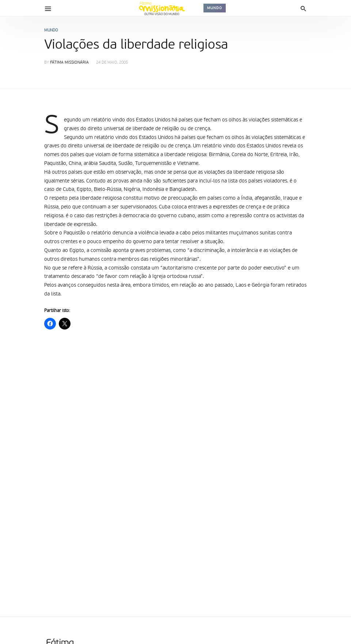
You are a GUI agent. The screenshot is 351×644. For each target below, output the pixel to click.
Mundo (215, 8)
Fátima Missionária (69, 63)
